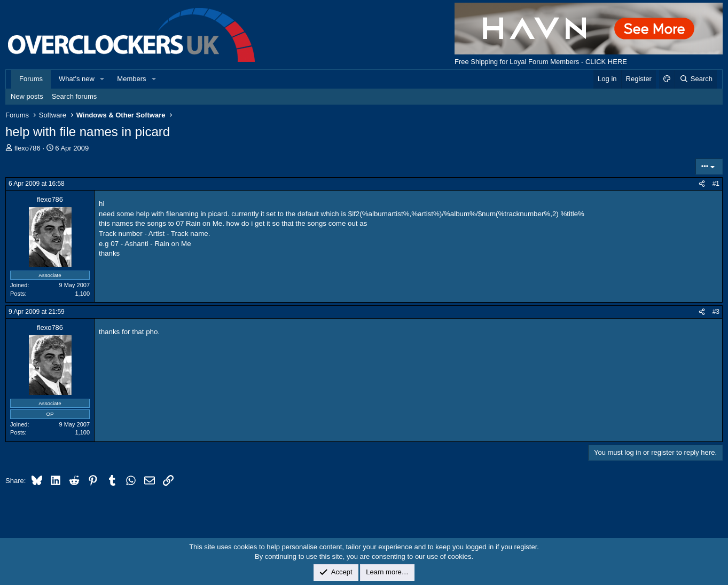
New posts (27, 96)
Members (131, 79)
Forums (31, 79)
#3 (716, 312)
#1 (716, 184)
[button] (103, 79)
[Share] (702, 184)
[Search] (696, 79)
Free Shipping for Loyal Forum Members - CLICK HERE (541, 62)
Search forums (75, 96)
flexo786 (28, 148)
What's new (77, 79)
